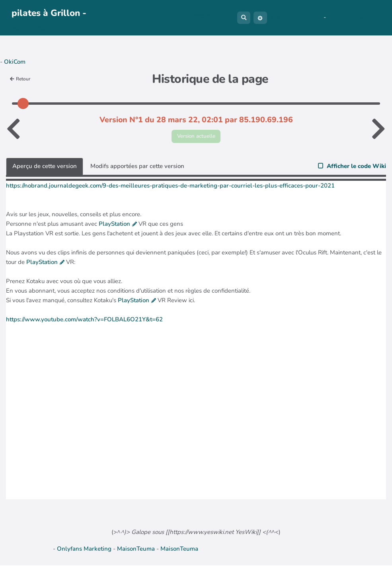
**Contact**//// (200, 16)
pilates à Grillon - (49, 13)
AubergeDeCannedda (357, 17)
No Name (281, 17)
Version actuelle (196, 137)
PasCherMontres (28, 28)
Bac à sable (164, 16)
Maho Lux (309, 17)
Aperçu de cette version (45, 168)
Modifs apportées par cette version (137, 168)
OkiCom (15, 62)
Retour (22, 79)
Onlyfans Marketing (85, 550)
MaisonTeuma (137, 550)
